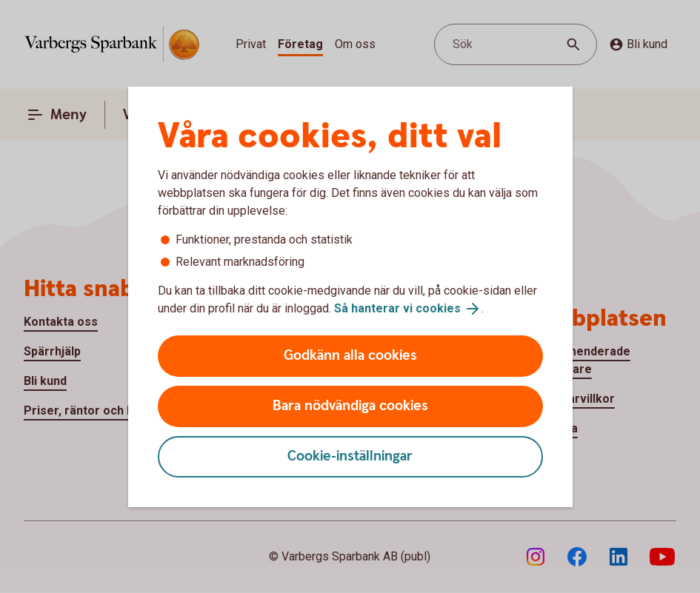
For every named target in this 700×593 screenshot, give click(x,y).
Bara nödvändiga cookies (350, 406)
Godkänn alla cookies (350, 356)
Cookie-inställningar (350, 456)
